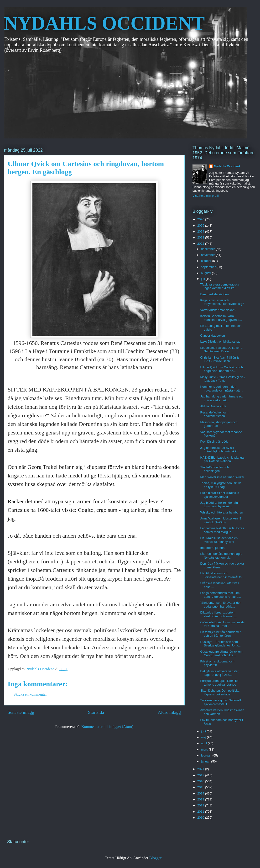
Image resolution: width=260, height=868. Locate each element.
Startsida (96, 712)
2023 (201, 237)
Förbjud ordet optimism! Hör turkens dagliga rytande (219, 683)
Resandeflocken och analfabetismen (214, 414)
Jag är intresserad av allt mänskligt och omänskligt (219, 450)
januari (206, 761)
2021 (201, 769)
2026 (201, 219)
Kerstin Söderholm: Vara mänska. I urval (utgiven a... (221, 318)
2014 (201, 793)
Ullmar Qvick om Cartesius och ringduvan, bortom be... (221, 369)
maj (204, 737)
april (204, 743)
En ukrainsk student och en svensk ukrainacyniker (219, 540)
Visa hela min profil (206, 196)
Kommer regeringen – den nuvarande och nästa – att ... (222, 389)
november (208, 255)
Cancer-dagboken (212, 336)
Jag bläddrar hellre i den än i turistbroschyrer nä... (220, 505)
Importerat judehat (213, 548)
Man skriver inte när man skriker (222, 477)
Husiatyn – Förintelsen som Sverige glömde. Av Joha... (220, 644)
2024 (201, 231)
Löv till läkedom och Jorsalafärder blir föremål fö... (222, 575)
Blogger (155, 858)
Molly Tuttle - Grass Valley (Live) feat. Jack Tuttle (222, 379)
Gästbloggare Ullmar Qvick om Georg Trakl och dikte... (221, 654)
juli (203, 279)
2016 (201, 781)
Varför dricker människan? (218, 310)
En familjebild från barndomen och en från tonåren (221, 634)
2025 (201, 225)
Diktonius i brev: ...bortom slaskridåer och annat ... (218, 614)
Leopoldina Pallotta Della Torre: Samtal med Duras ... (222, 350)
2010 (201, 818)
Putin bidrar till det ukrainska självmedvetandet (220, 495)
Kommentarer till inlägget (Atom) (107, 727)
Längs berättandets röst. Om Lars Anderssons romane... (220, 595)
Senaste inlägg (21, 712)
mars (205, 749)
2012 (201, 805)
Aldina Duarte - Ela (213, 406)
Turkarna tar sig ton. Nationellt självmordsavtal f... (221, 702)
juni (204, 731)
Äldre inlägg (169, 712)
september (209, 267)
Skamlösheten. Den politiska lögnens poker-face (220, 692)
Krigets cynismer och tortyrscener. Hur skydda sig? (222, 302)
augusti (207, 273)
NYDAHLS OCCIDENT (104, 23)
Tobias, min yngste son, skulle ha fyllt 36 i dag (221, 485)
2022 (201, 244)
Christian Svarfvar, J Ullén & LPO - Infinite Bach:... (219, 359)
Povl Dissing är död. (214, 442)
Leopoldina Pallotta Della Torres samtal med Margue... (222, 530)
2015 (201, 787)
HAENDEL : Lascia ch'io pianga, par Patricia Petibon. (222, 459)
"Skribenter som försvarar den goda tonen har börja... (221, 605)
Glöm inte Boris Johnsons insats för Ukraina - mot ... (222, 624)
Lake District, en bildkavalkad (220, 341)
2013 (201, 799)
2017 (201, 775)
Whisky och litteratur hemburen (221, 512)
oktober (207, 261)
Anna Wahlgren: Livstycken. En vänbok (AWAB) (222, 520)
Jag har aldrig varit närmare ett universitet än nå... (221, 398)
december (208, 249)
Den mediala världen (214, 294)
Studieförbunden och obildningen (214, 469)
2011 (201, 812)
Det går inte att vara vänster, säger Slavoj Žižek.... (220, 673)
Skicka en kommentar (30, 694)
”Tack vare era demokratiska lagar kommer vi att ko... (220, 286)
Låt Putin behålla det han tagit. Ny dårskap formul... (221, 556)
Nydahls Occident (227, 166)
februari (207, 755)
